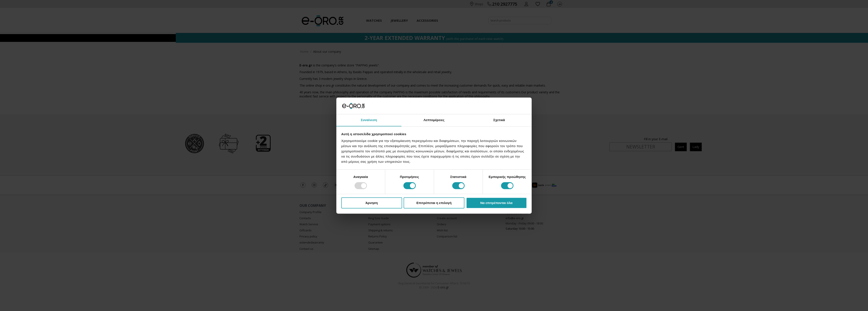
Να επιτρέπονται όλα (496, 203)
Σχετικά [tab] (499, 120)
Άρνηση (372, 203)
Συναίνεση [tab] (369, 120)
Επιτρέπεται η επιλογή (434, 203)
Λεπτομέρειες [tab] (434, 120)
